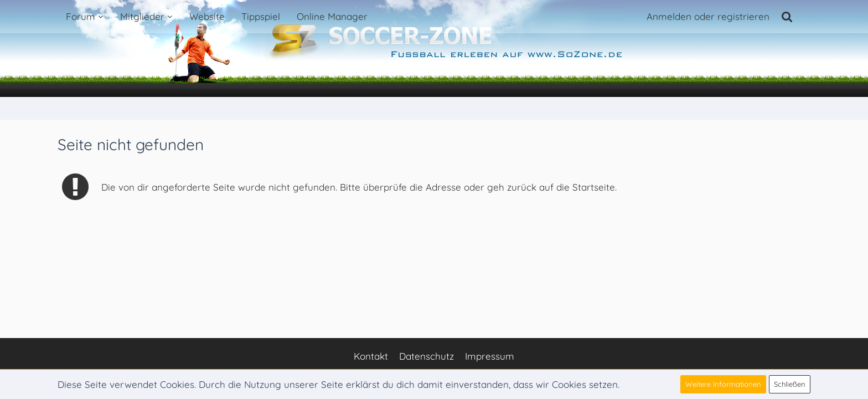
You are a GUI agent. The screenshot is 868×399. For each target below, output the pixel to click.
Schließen (790, 384)
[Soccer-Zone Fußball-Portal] (434, 49)
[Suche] (787, 17)
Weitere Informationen (723, 384)
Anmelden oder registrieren (708, 16)
